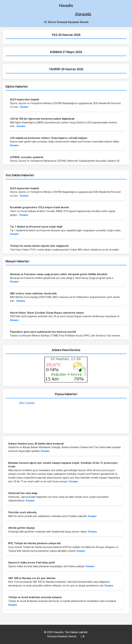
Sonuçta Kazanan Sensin (62, 636)
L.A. (83, 636)
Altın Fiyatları (27, 403)
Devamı (24, 107)
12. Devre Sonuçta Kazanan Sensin (66, 22)
